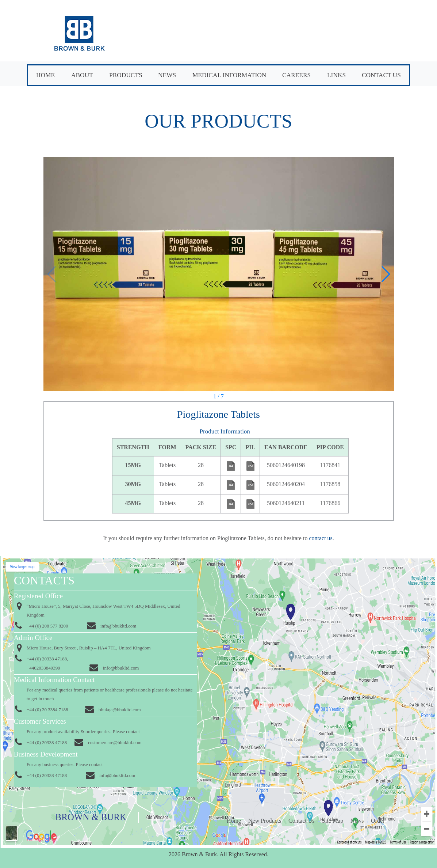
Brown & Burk (91, 817)
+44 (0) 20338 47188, (47, 659)
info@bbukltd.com (118, 626)
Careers (296, 75)
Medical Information (229, 75)
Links (336, 75)
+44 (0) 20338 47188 (47, 742)
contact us (320, 538)
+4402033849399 (43, 668)
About (82, 75)
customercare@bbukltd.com (115, 742)
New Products (265, 821)
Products (126, 75)
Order (378, 821)
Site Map (333, 821)
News (167, 75)
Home (45, 75)
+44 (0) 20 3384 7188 (47, 710)
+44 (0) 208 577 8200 (47, 626)
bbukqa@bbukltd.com (120, 710)
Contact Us (381, 75)
